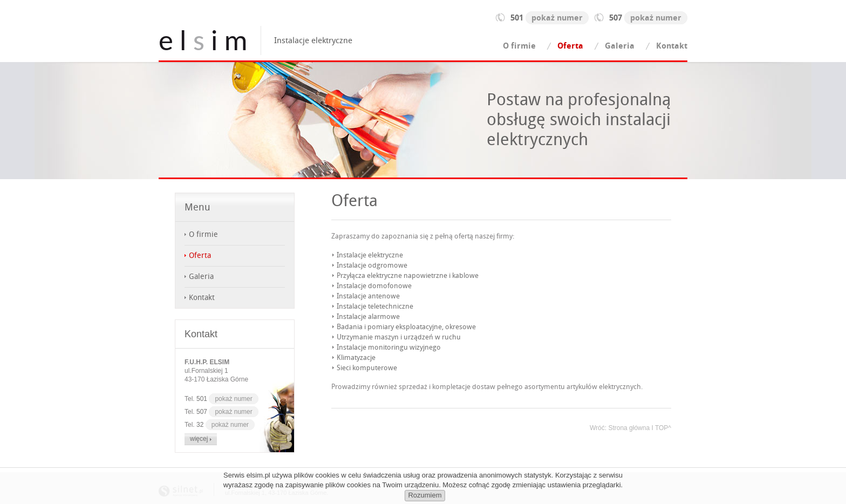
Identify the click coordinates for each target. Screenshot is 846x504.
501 (550, 18)
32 (226, 425)
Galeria (620, 46)
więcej (201, 439)
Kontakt (672, 46)
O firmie (519, 46)
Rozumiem (425, 495)
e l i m (203, 40)
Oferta (570, 46)
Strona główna (629, 428)
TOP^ (663, 428)
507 (648, 18)
